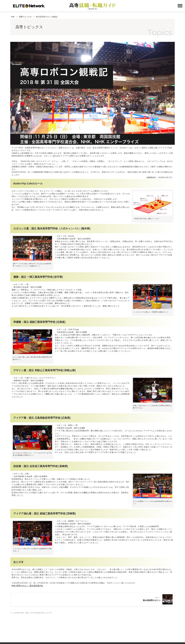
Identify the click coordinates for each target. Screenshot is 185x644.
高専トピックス (25, 17)
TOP (13, 17)
